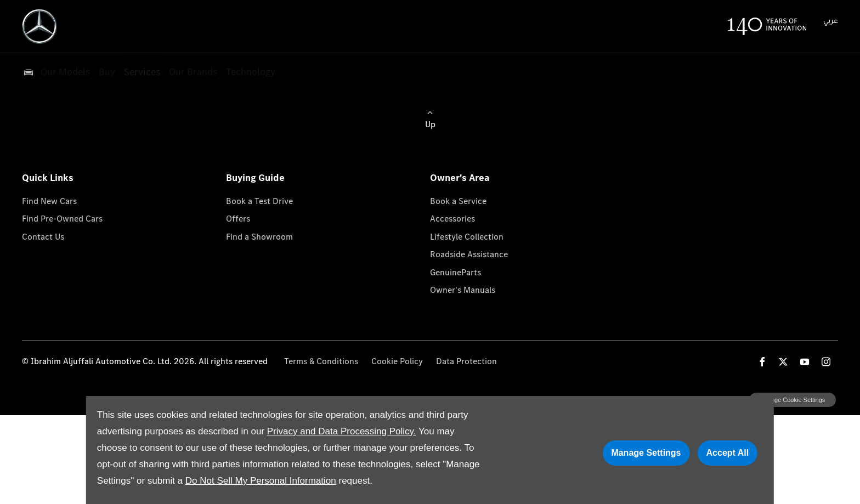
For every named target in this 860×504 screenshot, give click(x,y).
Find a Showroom (259, 237)
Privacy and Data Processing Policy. (342, 431)
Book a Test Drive (259, 201)
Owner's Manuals (463, 290)
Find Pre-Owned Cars (62, 219)
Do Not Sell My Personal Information (261, 481)
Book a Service (458, 201)
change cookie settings (793, 400)
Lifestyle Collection (467, 237)
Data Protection (466, 361)
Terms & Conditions (321, 361)
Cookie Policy (397, 361)
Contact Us (43, 237)
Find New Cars (49, 201)
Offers (238, 219)
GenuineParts (456, 272)
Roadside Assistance (469, 254)
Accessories (452, 219)
